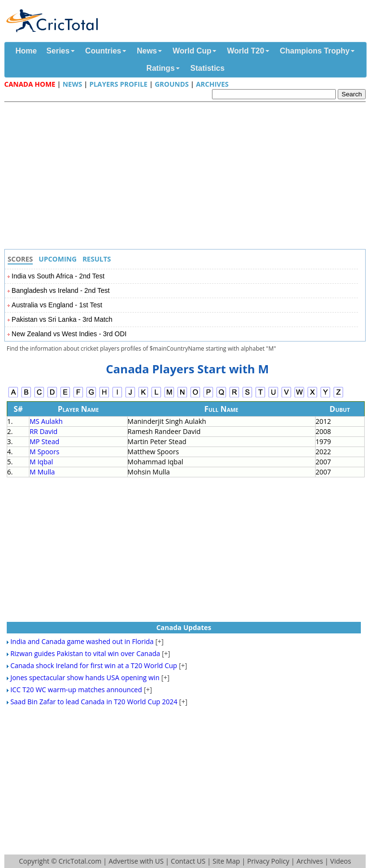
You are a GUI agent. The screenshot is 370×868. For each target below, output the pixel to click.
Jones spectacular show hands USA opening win (85, 677)
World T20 (245, 51)
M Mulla (42, 472)
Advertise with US (136, 861)
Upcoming (58, 259)
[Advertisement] (187, 177)
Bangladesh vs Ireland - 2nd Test (61, 290)
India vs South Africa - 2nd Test (58, 276)
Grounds (172, 84)
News (147, 51)
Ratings (161, 68)
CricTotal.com (80, 861)
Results (97, 259)
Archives (212, 84)
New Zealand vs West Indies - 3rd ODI (69, 334)
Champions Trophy (315, 51)
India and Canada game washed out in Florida (82, 641)
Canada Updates (184, 627)
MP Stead (44, 441)
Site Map (226, 861)
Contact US (188, 861)
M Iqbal (41, 462)
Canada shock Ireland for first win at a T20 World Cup (93, 665)
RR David (43, 431)
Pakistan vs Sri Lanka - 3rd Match (62, 319)
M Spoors (44, 452)
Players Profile (118, 84)
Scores (20, 259)
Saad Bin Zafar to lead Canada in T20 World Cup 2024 (94, 702)
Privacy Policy (268, 861)
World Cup (192, 51)
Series (58, 51)
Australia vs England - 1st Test (57, 305)
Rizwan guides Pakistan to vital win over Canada (85, 653)
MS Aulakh (46, 421)
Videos (340, 861)
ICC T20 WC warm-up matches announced (76, 690)
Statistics (207, 68)
